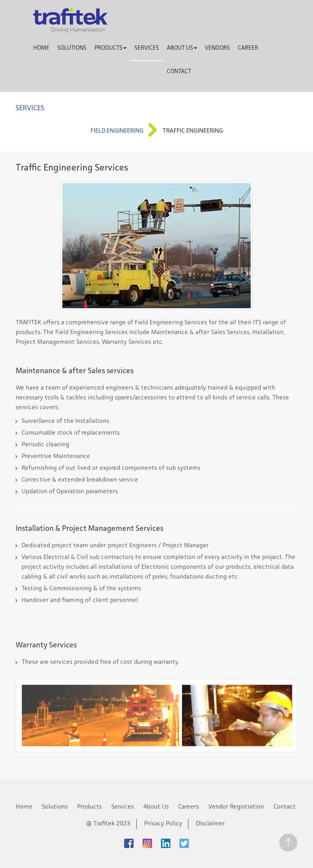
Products (90, 807)
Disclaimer (210, 824)
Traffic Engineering (193, 131)
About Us (156, 807)
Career (248, 48)
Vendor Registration (236, 807)
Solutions (72, 48)
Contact (179, 72)
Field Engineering (117, 131)
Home (41, 48)
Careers (189, 807)
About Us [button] (182, 48)
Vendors (217, 48)
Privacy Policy (163, 824)
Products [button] (110, 48)
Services (147, 48)
